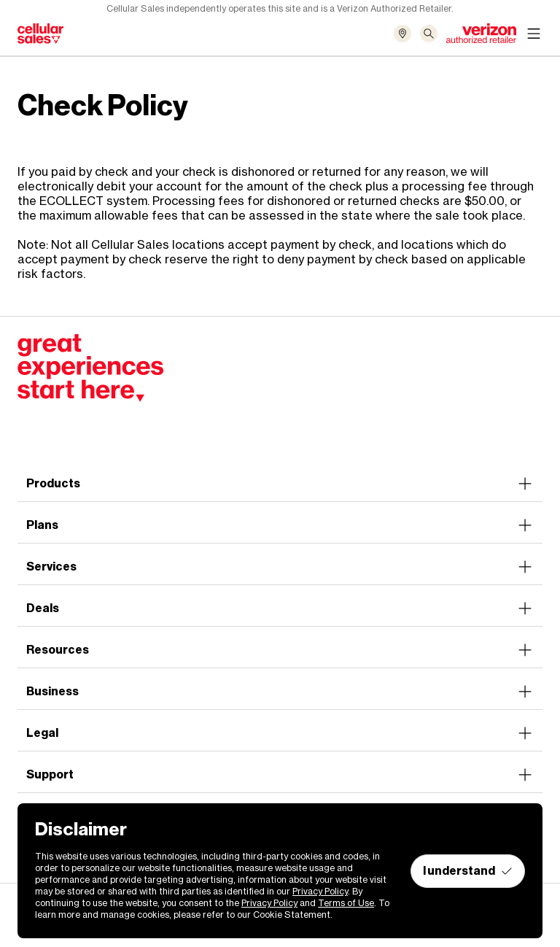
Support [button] (280, 775)
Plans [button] (280, 525)
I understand (468, 871)
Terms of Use (346, 903)
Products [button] (280, 484)
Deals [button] (280, 608)
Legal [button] (280, 733)
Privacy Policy (320, 891)
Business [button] (280, 692)
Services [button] (280, 567)
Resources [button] (280, 650)
